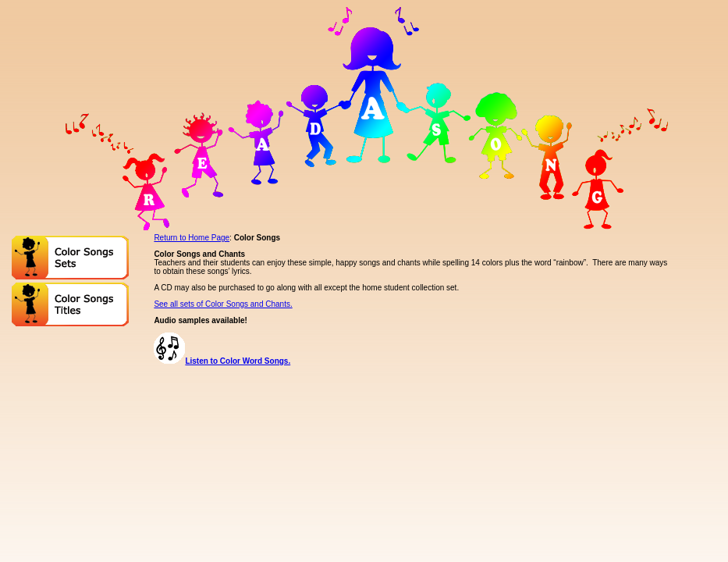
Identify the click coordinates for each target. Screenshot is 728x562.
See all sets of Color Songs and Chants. (223, 304)
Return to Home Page (192, 238)
